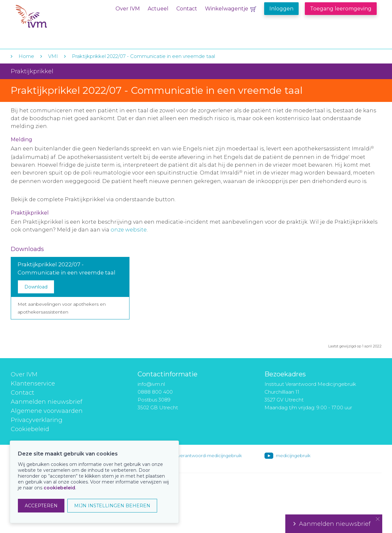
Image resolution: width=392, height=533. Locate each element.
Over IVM (128, 9)
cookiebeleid (59, 488)
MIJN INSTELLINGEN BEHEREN (112, 506)
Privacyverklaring (37, 420)
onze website (129, 230)
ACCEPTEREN (41, 506)
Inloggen (281, 9)
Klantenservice (33, 384)
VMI (53, 56)
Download (36, 287)
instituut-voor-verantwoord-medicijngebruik (195, 456)
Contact (187, 9)
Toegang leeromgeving (341, 9)
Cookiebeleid (30, 429)
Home (26, 56)
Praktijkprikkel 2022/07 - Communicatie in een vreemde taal (143, 56)
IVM (55, 19)
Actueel (158, 9)
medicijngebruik (293, 456)
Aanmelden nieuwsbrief (47, 402)
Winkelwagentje (227, 9)
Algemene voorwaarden (47, 411)
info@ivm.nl (151, 384)
